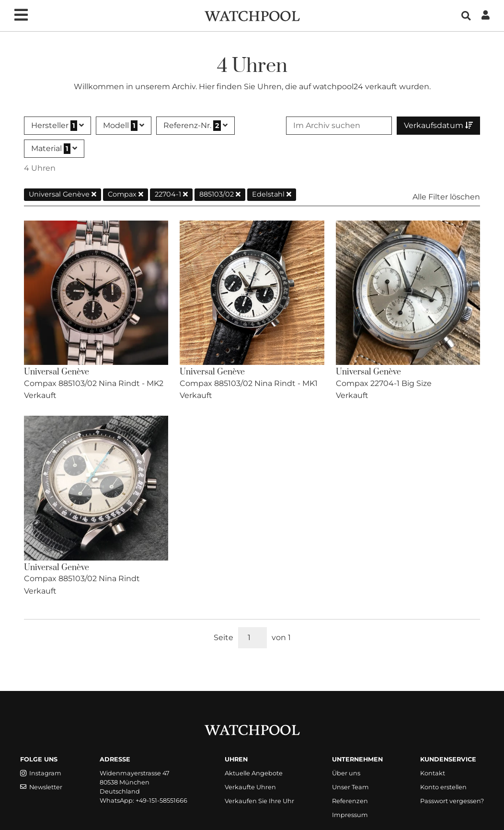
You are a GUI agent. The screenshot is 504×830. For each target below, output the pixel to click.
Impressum (350, 815)
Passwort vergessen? (452, 801)
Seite (223, 637)
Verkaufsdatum (438, 125)
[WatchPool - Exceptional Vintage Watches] (252, 15)
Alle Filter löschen (446, 197)
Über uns (346, 773)
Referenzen (350, 801)
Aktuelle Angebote (254, 773)
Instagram (41, 773)
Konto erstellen (443, 787)
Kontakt (433, 773)
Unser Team (350, 787)
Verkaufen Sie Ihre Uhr (259, 801)
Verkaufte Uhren (250, 787)
